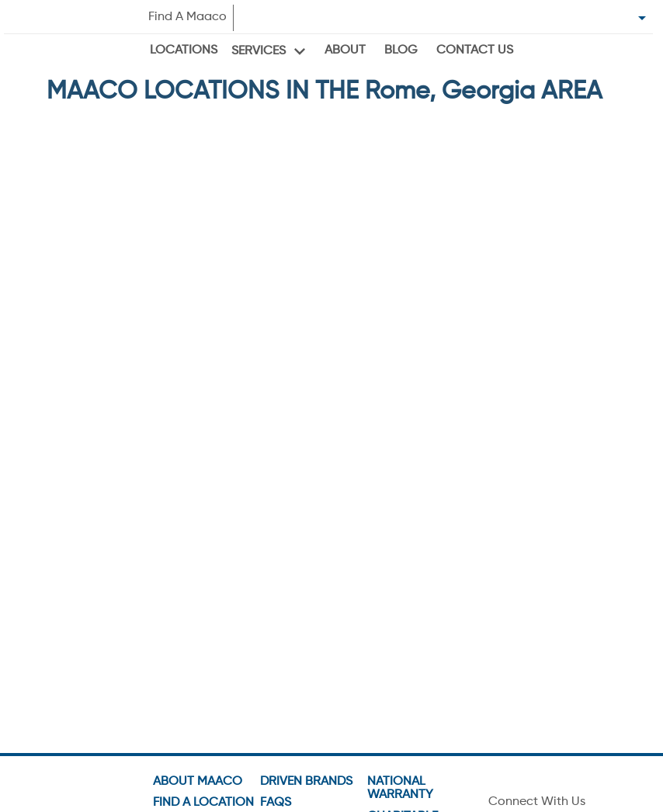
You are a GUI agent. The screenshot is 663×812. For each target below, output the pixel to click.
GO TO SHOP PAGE (184, 432)
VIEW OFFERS (184, 465)
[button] (184, 309)
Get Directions (104, 258)
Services (259, 51)
